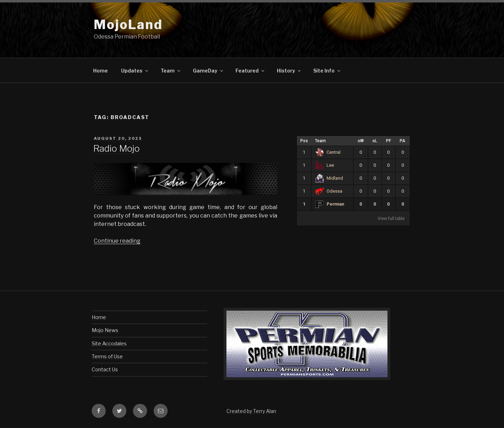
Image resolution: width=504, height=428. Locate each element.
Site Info (327, 71)
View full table (391, 219)
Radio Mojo (116, 148)
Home (100, 71)
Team (171, 71)
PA (402, 141)
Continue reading (117, 241)
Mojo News (105, 330)
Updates (135, 71)
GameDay (208, 71)
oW (361, 141)
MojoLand (128, 25)
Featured (250, 71)
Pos (304, 141)
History (289, 71)
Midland (329, 178)
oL (375, 141)
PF (388, 141)
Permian (330, 204)
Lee (324, 165)
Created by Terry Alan (251, 411)
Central (328, 152)
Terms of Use (107, 356)
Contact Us (105, 369)
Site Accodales (109, 343)
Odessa (329, 191)
